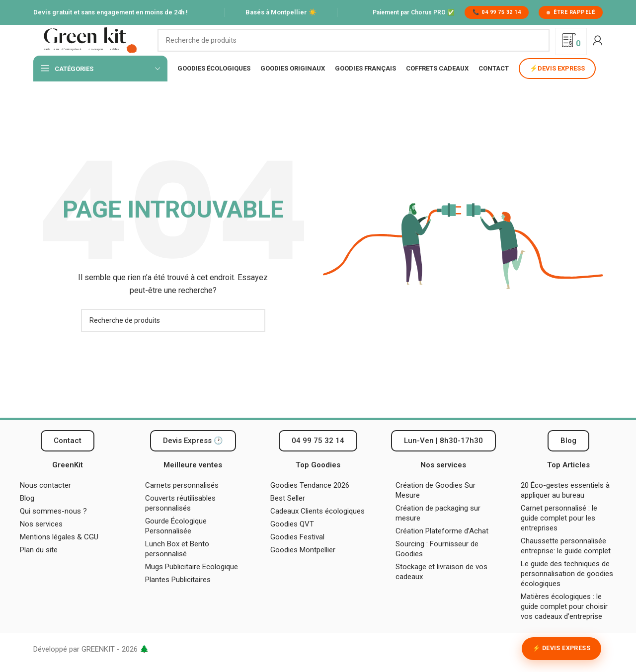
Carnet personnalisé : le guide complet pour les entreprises (559, 532)
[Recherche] (354, 47)
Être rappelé (571, 12)
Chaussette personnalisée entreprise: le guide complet (567, 560)
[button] (443, 455)
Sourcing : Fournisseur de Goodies (437, 563)
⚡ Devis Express (561, 648)
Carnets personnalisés (182, 499)
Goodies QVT (292, 538)
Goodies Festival (297, 551)
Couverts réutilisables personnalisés (180, 517)
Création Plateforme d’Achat (442, 545)
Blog (27, 512)
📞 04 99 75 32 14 (497, 12)
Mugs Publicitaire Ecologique (192, 581)
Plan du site (39, 564)
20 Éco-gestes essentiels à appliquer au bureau (565, 504)
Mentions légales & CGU (59, 551)
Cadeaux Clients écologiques (318, 525)
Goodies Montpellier (303, 564)
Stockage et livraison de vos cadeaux (441, 586)
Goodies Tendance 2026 (310, 499)
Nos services (41, 538)
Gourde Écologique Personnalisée (176, 540)
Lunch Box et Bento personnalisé (177, 563)
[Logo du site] (90, 47)
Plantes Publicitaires (178, 594)
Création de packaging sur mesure (438, 527)
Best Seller (288, 512)
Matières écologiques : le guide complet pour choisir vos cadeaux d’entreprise (564, 620)
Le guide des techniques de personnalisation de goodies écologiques (567, 588)
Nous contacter (45, 499)
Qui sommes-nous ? (53, 525)
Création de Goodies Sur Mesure (436, 504)
